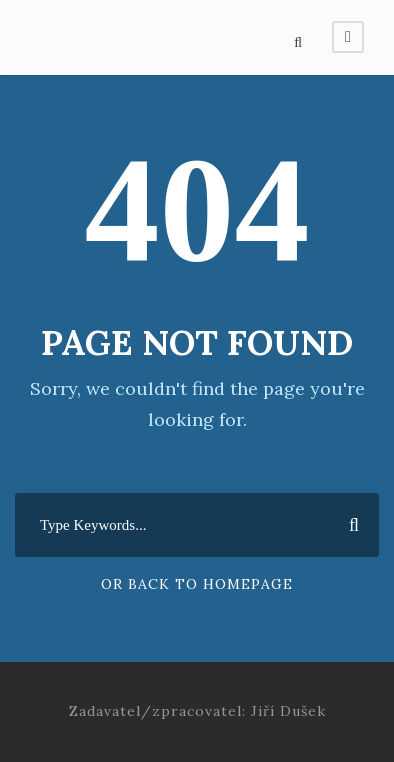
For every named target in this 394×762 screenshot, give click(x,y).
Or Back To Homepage (197, 584)
